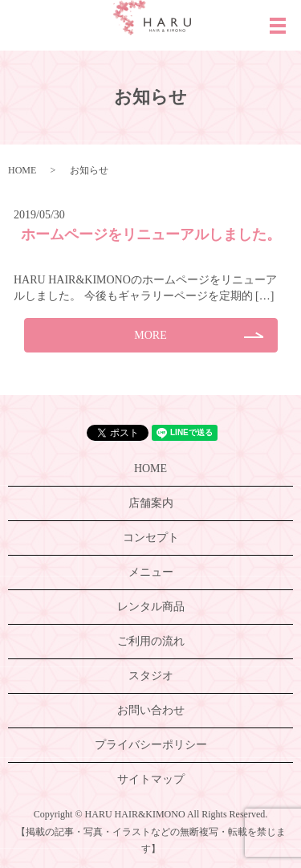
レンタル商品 (151, 607)
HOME (22, 170)
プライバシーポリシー (151, 745)
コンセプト (151, 538)
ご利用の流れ (151, 641)
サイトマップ (151, 779)
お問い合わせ (151, 710)
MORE (150, 335)
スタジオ (151, 676)
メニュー (151, 572)
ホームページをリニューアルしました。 (151, 234)
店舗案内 (151, 503)
